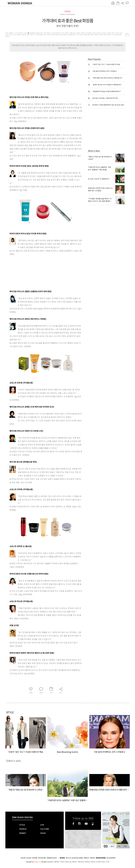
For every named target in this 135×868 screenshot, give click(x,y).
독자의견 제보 (42, 858)
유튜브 (86, 824)
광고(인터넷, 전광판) (77, 858)
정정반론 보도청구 (52, 858)
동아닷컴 (62, 858)
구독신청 (23, 858)
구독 (119, 846)
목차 (112, 846)
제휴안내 (86, 858)
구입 (125, 846)
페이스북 (73, 824)
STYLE (68, 11)
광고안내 (29, 858)
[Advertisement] (41, 272)
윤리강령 (35, 858)
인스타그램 (79, 824)
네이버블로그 (93, 824)
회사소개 (68, 858)
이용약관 (92, 858)
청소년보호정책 (111, 858)
